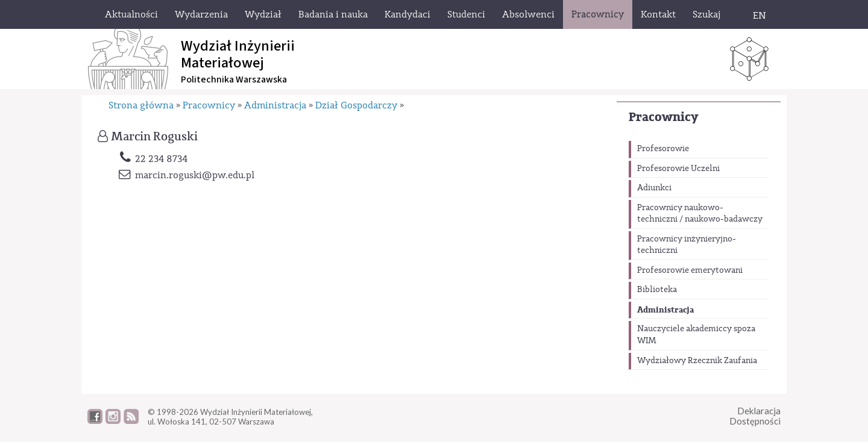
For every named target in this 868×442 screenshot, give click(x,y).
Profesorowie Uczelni (678, 169)
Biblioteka (657, 290)
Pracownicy (663, 117)
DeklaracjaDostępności (755, 416)
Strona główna (141, 105)
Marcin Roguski (154, 137)
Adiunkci (654, 188)
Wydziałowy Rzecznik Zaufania (697, 361)
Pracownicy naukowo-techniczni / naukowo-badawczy (700, 214)
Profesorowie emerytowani (690, 270)
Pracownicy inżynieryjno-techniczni (687, 245)
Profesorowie (663, 149)
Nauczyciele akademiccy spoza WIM (696, 335)
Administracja (665, 310)
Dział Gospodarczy (356, 105)
